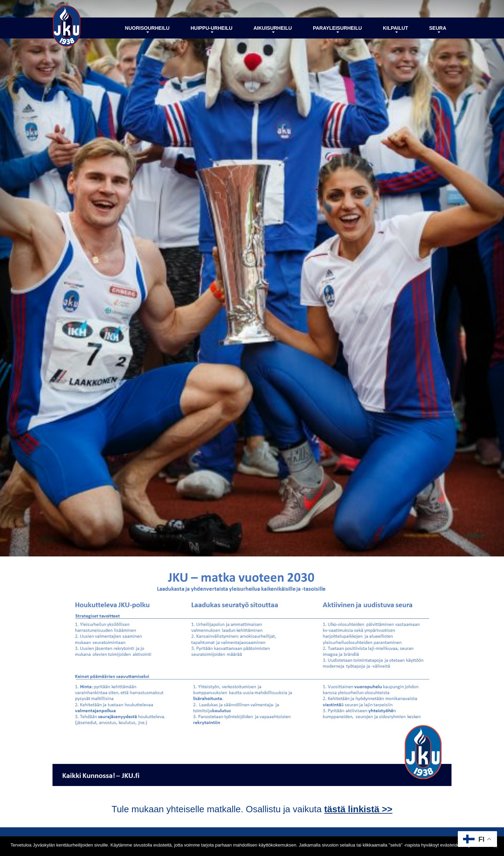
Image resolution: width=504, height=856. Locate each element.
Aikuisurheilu (273, 29)
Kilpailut (395, 29)
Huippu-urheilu (211, 29)
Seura (438, 29)
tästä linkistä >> (358, 809)
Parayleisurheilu (337, 29)
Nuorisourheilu (147, 29)
